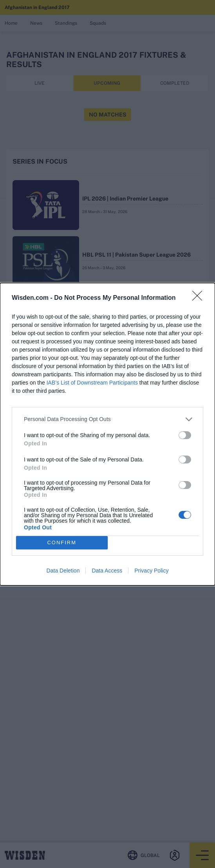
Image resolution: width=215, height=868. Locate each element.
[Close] (200, 298)
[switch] (185, 435)
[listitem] (107, 419)
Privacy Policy (151, 571)
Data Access (107, 571)
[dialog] (107, 434)
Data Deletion (63, 571)
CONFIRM (62, 542)
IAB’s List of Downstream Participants (92, 383)
